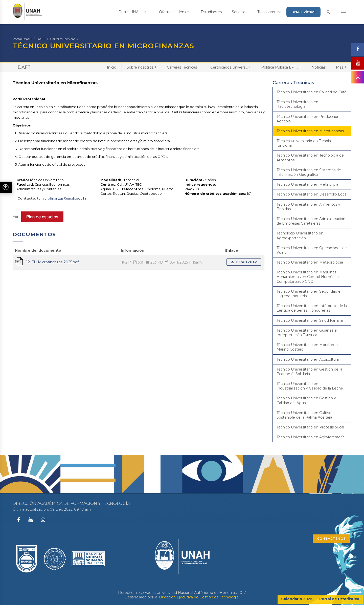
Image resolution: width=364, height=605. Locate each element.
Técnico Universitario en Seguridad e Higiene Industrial (309, 294)
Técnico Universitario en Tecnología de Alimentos (310, 158)
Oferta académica (175, 12)
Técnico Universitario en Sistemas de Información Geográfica (309, 172)
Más (341, 67)
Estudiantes (211, 12)
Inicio (112, 67)
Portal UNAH (132, 12)
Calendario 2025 (297, 599)
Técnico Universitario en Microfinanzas (310, 131)
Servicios (240, 12)
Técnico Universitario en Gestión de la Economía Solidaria (309, 372)
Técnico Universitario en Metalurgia (307, 184)
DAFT (41, 39)
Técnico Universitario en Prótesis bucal (310, 427)
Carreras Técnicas (63, 39)
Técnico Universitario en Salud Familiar (310, 320)
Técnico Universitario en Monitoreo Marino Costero (307, 347)
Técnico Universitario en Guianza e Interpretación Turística (307, 333)
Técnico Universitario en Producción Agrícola (308, 119)
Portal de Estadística (339, 599)
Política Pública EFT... (281, 67)
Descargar (244, 262)
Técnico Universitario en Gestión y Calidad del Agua (306, 400)
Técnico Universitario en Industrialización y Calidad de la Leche (310, 386)
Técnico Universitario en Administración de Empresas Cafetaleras (311, 221)
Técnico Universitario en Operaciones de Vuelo (312, 250)
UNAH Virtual (303, 12)
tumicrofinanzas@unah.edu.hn (62, 198)
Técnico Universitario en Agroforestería (311, 437)
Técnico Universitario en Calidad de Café (312, 92)
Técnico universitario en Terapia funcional (304, 143)
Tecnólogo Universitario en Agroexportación (300, 235)
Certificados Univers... (231, 67)
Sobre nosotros (142, 67)
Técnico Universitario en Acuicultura (308, 359)
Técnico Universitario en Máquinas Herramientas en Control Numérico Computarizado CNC (308, 277)
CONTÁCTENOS (331, 539)
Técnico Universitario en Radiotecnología (297, 104)
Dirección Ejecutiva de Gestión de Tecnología (199, 597)
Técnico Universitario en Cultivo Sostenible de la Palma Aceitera (304, 415)
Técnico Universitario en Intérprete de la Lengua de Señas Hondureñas (312, 308)
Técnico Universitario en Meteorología (310, 262)
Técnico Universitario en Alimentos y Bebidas (308, 207)
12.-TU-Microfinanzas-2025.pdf (52, 262)
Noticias (318, 67)
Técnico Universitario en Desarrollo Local (312, 194)
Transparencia (269, 12)
